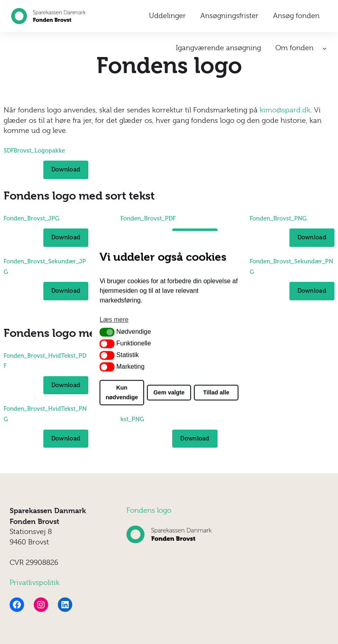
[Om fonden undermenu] (325, 48)
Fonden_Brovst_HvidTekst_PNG (45, 414)
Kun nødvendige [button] (122, 393)
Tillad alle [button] (216, 393)
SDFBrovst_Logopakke (34, 151)
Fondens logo (149, 510)
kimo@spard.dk (285, 110)
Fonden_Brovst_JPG (32, 218)
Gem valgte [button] (169, 393)
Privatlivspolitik (35, 583)
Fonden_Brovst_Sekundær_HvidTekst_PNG (168, 414)
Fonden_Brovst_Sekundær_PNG (291, 267)
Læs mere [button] (114, 319)
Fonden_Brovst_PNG (278, 218)
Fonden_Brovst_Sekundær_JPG (45, 267)
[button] (107, 332)
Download (66, 169)
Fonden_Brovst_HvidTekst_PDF (45, 361)
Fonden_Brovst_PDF (148, 218)
